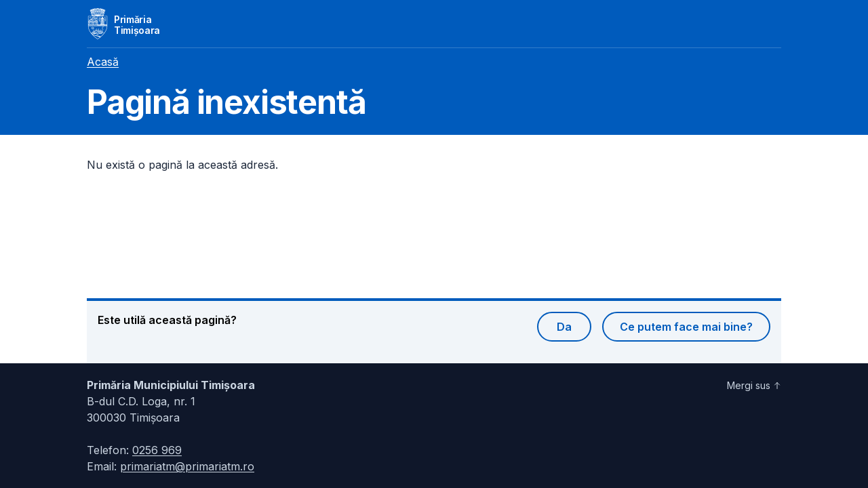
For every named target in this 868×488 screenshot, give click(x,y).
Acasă (103, 62)
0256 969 (157, 450)
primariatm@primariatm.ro (187, 466)
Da (564, 327)
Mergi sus (754, 385)
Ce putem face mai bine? (686, 327)
